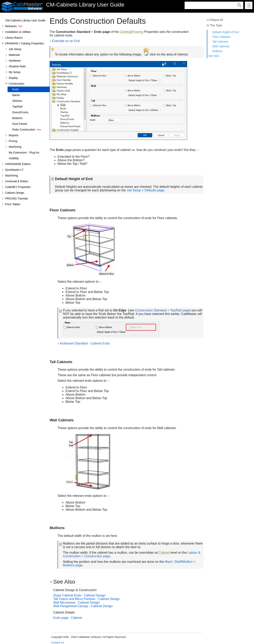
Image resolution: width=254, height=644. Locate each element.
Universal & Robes (17, 181)
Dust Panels (20, 124)
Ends (15, 89)
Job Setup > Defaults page (145, 190)
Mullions (217, 51)
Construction (17, 84)
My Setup (15, 72)
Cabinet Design (15, 193)
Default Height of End (226, 32)
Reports (14, 135)
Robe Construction (24, 130)
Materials (14, 55)
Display (13, 78)
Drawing (137, 32)
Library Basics (14, 38)
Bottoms (17, 118)
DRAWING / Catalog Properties (25, 43)
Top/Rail (17, 107)
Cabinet (164, 553)
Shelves (17, 101)
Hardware (15, 61)
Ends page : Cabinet (68, 618)
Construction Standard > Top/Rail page (162, 310)
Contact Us (58, 643)
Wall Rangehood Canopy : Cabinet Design (83, 606)
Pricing (13, 141)
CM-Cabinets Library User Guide (25, 20)
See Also (214, 56)
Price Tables (13, 204)
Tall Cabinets (220, 42)
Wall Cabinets (221, 46)
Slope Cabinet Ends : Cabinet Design (79, 595)
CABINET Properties (18, 187)
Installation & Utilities (18, 32)
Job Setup (15, 49)
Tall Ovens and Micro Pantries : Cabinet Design (86, 599)
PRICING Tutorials (17, 198)
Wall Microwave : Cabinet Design (76, 602)
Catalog (125, 32)
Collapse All (216, 20)
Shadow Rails (17, 66)
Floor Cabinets (221, 37)
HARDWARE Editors (18, 164)
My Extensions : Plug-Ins (24, 153)
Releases (11, 26)
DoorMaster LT (14, 170)
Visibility (14, 158)
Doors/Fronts (20, 112)
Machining (15, 147)
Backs (16, 95)
